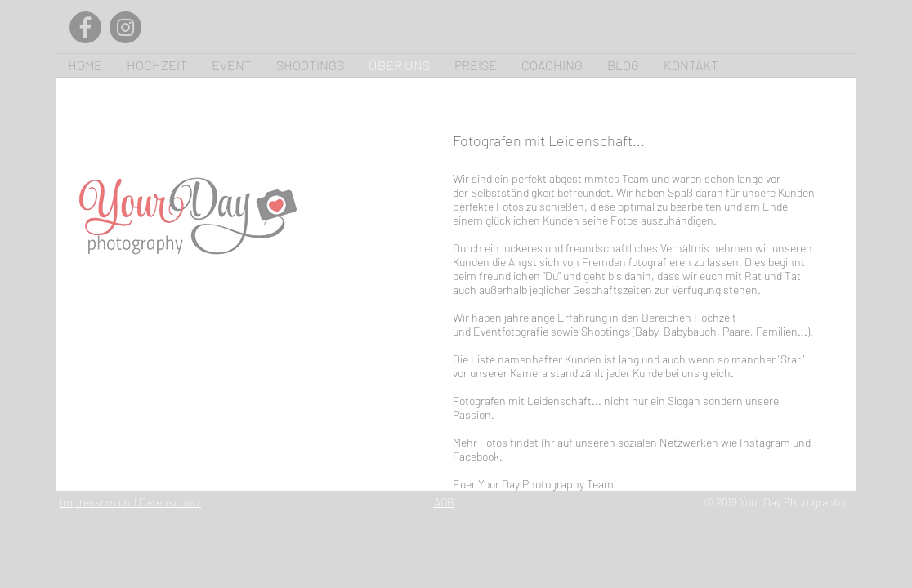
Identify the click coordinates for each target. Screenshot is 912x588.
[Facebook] (85, 27)
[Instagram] (125, 27)
